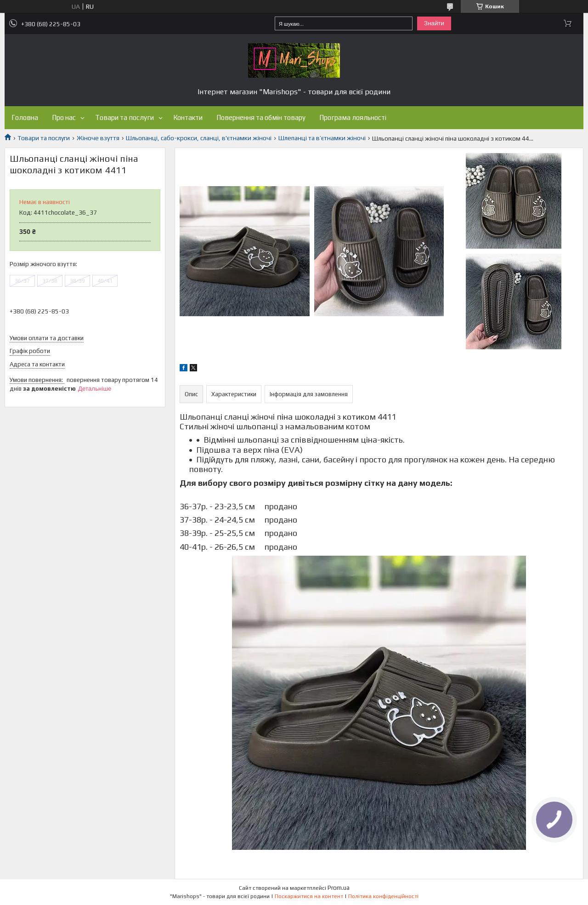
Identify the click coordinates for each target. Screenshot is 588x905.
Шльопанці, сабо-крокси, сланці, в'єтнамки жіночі (199, 138)
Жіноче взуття (98, 138)
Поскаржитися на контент (309, 896)
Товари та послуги (124, 117)
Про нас (64, 117)
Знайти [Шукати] (434, 23)
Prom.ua (339, 888)
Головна (25, 117)
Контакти (188, 117)
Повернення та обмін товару (261, 117)
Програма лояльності (353, 117)
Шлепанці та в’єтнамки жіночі (322, 138)
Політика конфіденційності (383, 896)
